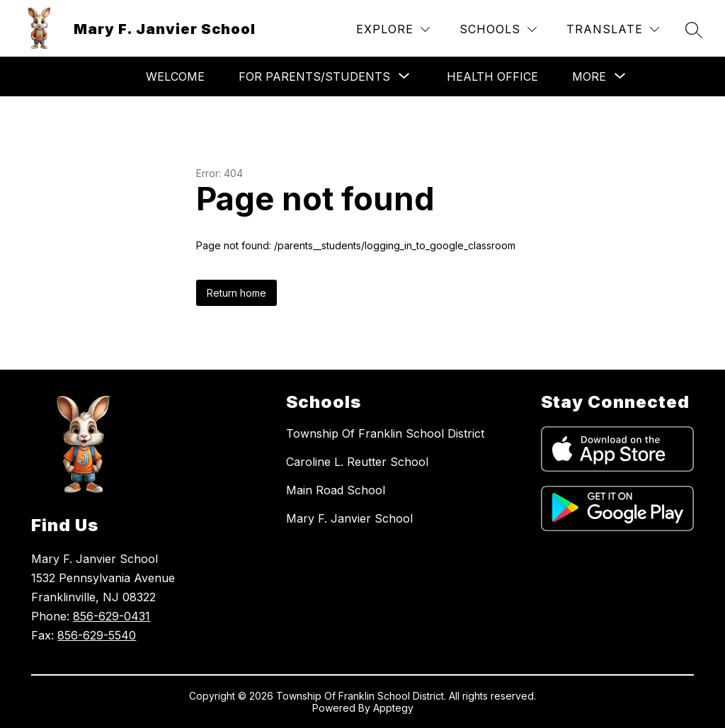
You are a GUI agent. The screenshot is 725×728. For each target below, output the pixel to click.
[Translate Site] (613, 29)
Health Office (492, 76)
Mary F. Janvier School (349, 518)
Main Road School (336, 490)
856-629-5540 (97, 635)
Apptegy (393, 708)
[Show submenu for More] (589, 76)
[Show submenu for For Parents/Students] (314, 76)
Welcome (175, 76)
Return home (236, 293)
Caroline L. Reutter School (357, 462)
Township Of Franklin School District (385, 433)
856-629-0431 (112, 616)
